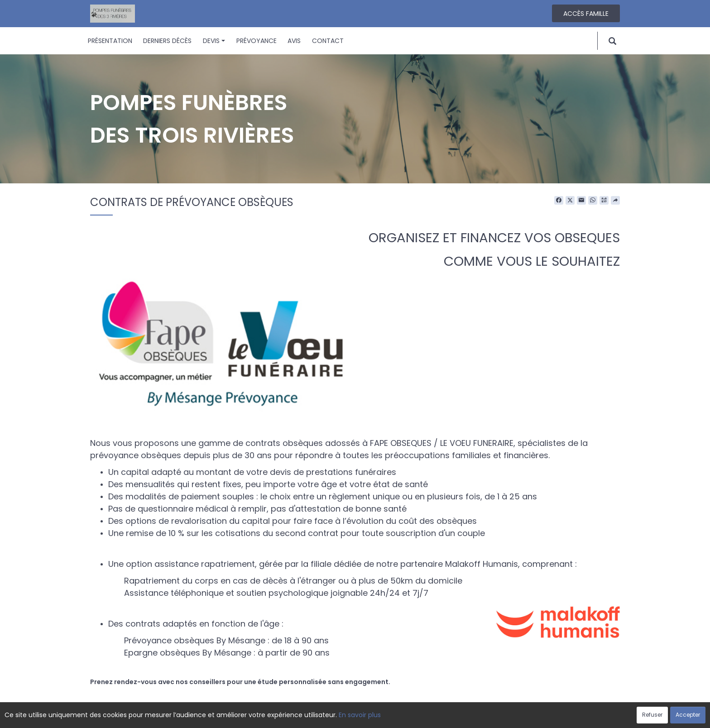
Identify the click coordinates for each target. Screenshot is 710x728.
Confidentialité (352, 716)
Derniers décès (167, 41)
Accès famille (586, 14)
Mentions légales (442, 716)
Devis (214, 41)
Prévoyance (257, 41)
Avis (294, 41)
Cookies (396, 716)
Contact (328, 41)
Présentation (110, 41)
